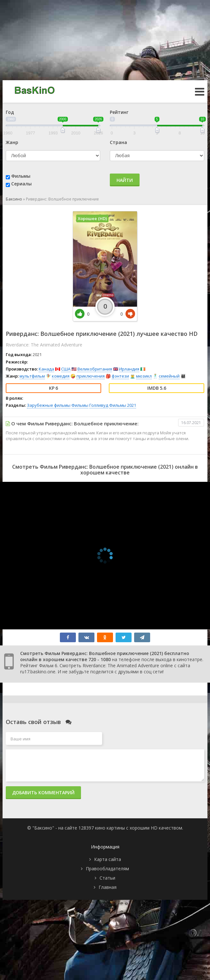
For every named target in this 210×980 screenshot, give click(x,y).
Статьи (107, 878)
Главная (108, 887)
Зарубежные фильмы (49, 405)
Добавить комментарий (43, 793)
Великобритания (95, 369)
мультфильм (32, 376)
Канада (46, 369)
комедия (61, 376)
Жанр (12, 142)
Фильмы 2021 (123, 405)
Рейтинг (119, 112)
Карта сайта (108, 859)
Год (10, 112)
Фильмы (21, 176)
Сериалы (21, 184)
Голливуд (99, 405)
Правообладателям (107, 869)
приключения (91, 376)
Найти (125, 180)
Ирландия (129, 369)
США (66, 369)
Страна (118, 142)
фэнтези (120, 376)
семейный (169, 376)
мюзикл (144, 376)
